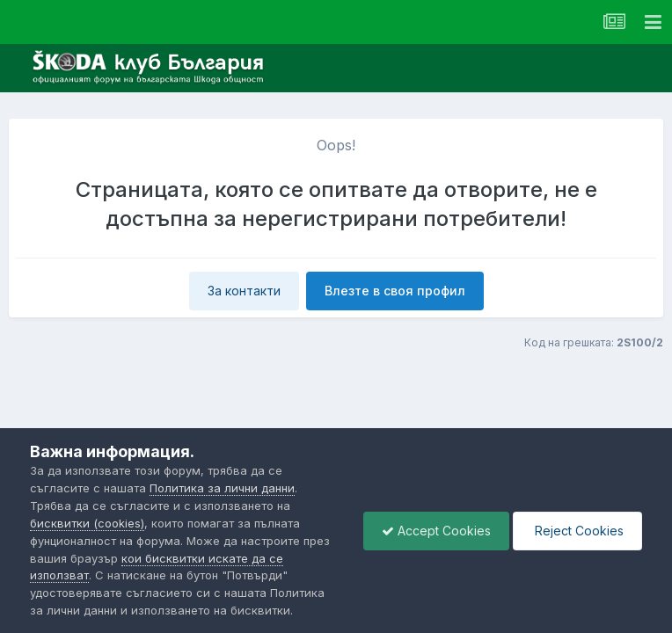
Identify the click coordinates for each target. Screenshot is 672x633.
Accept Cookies (436, 531)
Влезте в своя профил (395, 291)
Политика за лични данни (222, 488)
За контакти (244, 291)
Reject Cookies (577, 531)
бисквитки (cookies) (87, 523)
